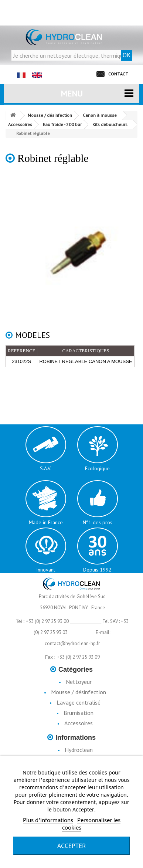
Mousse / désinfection (79, 692)
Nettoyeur (79, 682)
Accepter (71, 846)
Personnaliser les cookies (91, 824)
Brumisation (79, 713)
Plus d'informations (48, 820)
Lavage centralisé (79, 702)
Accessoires (79, 723)
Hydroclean (79, 750)
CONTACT (118, 74)
